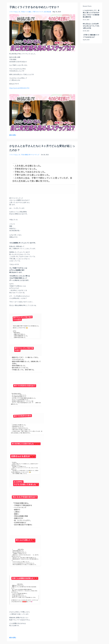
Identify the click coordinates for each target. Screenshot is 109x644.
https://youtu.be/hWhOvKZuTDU (19, 88)
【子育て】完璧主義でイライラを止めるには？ (91, 36)
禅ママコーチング (34, 155)
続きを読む (13, 135)
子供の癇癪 (24, 155)
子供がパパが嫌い (26, 12)
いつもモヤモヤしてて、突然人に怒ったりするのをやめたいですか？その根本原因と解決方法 (91, 14)
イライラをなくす (15, 12)
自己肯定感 (48, 12)
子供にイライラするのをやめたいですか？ (34, 7)
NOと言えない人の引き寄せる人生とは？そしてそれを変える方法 (91, 26)
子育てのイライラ (38, 12)
